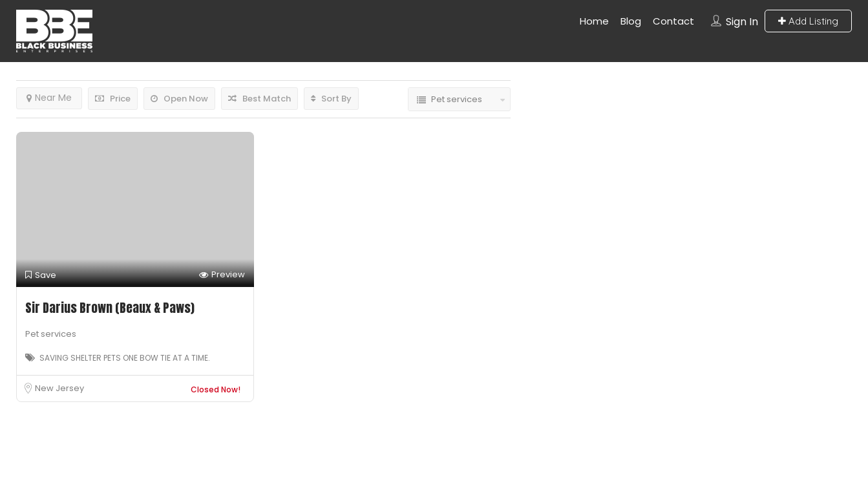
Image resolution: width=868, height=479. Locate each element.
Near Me (49, 98)
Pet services (51, 334)
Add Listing (808, 21)
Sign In (742, 22)
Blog (631, 21)
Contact (673, 21)
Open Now (179, 99)
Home (594, 21)
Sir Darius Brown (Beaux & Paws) (110, 308)
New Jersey (59, 388)
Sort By (331, 99)
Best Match (259, 99)
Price (113, 99)
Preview (222, 275)
